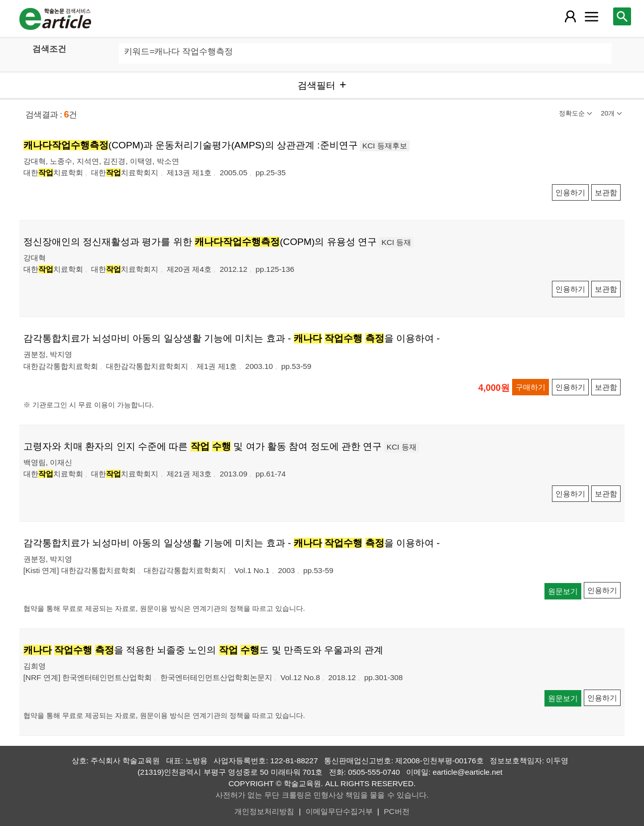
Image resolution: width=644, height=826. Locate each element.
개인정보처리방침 (264, 811)
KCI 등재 (396, 242)
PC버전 (396, 811)
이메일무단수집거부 (339, 811)
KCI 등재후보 (385, 146)
